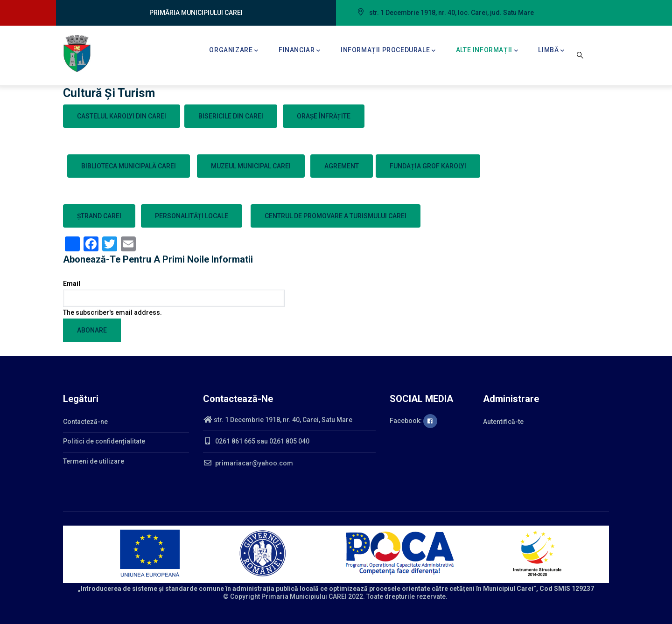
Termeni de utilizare (94, 461)
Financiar (300, 51)
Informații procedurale (388, 51)
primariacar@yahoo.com (248, 463)
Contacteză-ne (85, 422)
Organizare (234, 51)
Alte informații (487, 51)
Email (72, 284)
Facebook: (413, 421)
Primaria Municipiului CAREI (304, 596)
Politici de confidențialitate (104, 441)
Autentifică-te (503, 422)
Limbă (551, 51)
